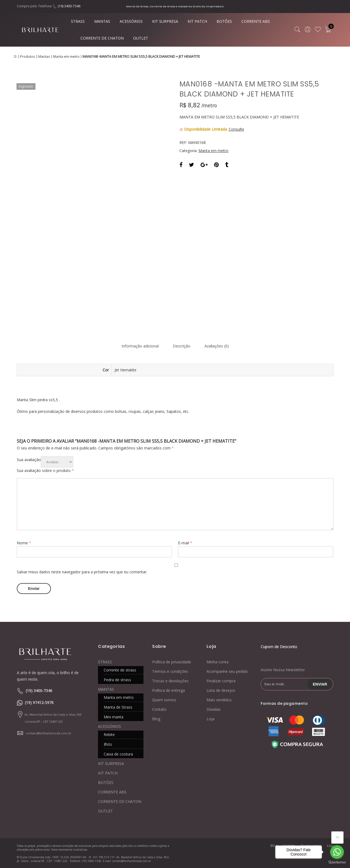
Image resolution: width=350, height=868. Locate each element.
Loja (210, 719)
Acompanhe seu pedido (227, 671)
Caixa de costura (118, 754)
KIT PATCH (197, 21)
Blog (156, 719)
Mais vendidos (219, 700)
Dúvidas (214, 709)
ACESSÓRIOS (131, 21)
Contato (159, 709)
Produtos (28, 57)
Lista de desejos (221, 690)
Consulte (236, 129)
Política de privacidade (172, 662)
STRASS (78, 21)
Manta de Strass (118, 707)
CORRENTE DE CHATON (102, 38)
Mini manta (114, 717)
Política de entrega (169, 690)
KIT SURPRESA (165, 21)
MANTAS (102, 21)
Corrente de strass (120, 670)
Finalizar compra (221, 681)
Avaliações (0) (217, 346)
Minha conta (217, 662)
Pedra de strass (117, 680)
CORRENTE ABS (256, 21)
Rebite (109, 734)
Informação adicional (140, 346)
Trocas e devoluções (170, 681)
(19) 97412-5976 (39, 703)
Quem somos (164, 700)
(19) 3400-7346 (69, 6)
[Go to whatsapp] (337, 852)
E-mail (185, 543)
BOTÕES (224, 21)
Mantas (44, 57)
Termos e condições (170, 671)
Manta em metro (66, 57)
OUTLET (141, 38)
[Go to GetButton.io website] (337, 862)
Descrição (181, 346)
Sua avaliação (29, 460)
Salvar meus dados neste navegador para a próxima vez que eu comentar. (82, 572)
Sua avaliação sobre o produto (45, 470)
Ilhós (108, 744)
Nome (24, 543)
